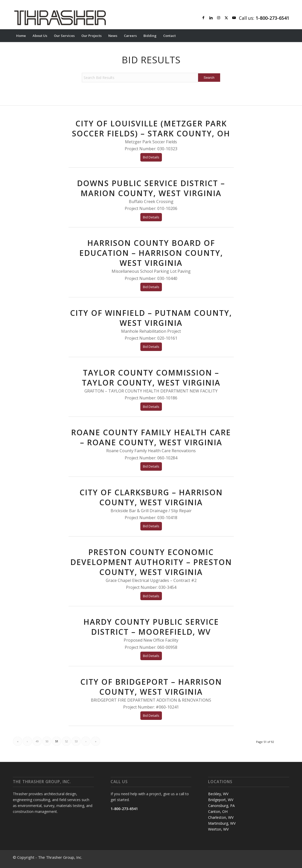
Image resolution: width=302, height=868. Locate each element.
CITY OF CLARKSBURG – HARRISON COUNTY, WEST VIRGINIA (151, 497)
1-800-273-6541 (124, 809)
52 (66, 741)
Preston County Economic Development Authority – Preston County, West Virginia (151, 562)
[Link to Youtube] (234, 18)
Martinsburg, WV (222, 823)
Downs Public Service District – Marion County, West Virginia (151, 188)
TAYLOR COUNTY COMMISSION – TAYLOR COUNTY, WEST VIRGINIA (151, 378)
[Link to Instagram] (219, 18)
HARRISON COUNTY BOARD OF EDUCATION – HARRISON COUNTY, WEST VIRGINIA (151, 253)
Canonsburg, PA (221, 806)
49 (37, 741)
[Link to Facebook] (203, 18)
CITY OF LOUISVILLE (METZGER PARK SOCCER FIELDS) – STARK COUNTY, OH (151, 128)
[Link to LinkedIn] (211, 18)
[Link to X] (226, 18)
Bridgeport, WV (221, 800)
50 (47, 741)
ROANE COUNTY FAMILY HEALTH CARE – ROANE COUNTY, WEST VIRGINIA (151, 437)
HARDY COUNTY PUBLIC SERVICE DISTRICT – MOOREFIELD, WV (151, 627)
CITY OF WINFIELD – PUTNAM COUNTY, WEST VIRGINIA (151, 318)
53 (76, 741)
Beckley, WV (218, 794)
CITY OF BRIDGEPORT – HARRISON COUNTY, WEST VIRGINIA (151, 687)
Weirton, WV (218, 829)
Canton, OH (218, 811)
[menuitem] (21, 36)
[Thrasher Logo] (60, 18)
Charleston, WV (221, 817)
